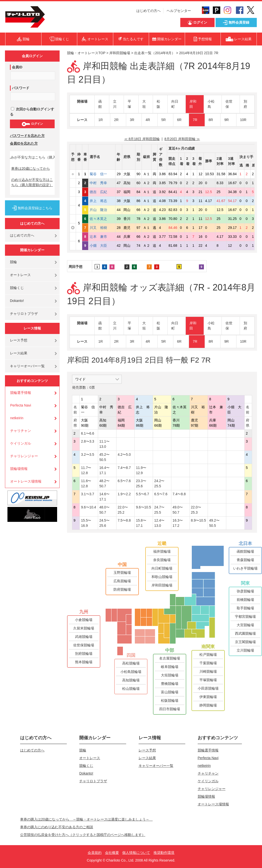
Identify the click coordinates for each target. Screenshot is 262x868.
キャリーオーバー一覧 (27, 366)
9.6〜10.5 (143, 507)
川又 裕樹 (102, 228)
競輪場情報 (19, 469)
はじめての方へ (149, 11)
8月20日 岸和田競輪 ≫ (182, 139)
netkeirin (17, 418)
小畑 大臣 (102, 246)
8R (211, 120)
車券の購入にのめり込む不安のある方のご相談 (57, 827)
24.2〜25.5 (159, 483)
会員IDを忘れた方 (24, 143)
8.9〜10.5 (199, 520)
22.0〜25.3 (196, 510)
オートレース (20, 275)
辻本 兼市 (102, 237)
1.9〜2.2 (124, 494)
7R (195, 120)
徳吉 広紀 (102, 192)
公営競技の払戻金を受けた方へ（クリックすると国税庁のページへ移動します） (83, 835)
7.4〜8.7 (124, 468)
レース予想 (19, 340)
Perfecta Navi (21, 405)
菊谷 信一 (102, 174)
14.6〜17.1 (104, 497)
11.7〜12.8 (86, 470)
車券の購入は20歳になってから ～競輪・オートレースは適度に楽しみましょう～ (86, 819)
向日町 (175, 104)
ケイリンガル (21, 443)
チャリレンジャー (24, 456)
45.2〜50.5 (104, 457)
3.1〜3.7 (88, 494)
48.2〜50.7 (104, 483)
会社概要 (112, 853)
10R (243, 120)
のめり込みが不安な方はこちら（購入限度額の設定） (32, 182)
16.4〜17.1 (104, 470)
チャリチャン (21, 431)
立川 (115, 104)
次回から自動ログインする (32, 112)
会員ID (17, 67)
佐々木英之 (102, 219)
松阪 (158, 104)
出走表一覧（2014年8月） (155, 53)
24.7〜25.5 (159, 510)
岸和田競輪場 (120, 53)
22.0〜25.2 (123, 510)
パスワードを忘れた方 (27, 136)
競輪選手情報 (21, 393)
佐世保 (229, 104)
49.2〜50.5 (214, 523)
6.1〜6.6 (88, 433)
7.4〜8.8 (179, 494)
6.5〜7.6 (124, 481)
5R (164, 120)
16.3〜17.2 (178, 523)
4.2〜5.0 (124, 455)
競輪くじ (17, 288)
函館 (100, 104)
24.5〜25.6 (104, 523)
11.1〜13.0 (104, 444)
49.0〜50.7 (178, 510)
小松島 (211, 104)
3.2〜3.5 (88, 455)
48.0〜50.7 (104, 510)
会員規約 (95, 853)
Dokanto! (17, 301)
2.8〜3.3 (88, 441)
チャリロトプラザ (24, 314)
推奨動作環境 (164, 853)
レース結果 (19, 353)
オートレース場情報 (26, 481)
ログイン (32, 124)
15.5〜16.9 (86, 523)
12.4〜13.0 (159, 523)
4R (148, 120)
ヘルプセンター (179, 11)
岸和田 (193, 104)
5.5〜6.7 (142, 494)
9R (226, 120)
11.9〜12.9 (141, 470)
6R (179, 120)
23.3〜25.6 (141, 483)
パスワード (21, 88)
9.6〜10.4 (89, 507)
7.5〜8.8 (124, 520)
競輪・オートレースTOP (86, 53)
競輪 (13, 262)
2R (116, 120)
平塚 (129, 104)
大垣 (144, 104)
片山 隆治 (102, 210)
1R (101, 120)
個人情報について (136, 853)
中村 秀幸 (102, 183)
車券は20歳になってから (31, 168)
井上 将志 (102, 201)
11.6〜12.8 (86, 483)
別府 (245, 104)
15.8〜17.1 (141, 523)
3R (132, 120)
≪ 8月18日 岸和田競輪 (142, 139)
